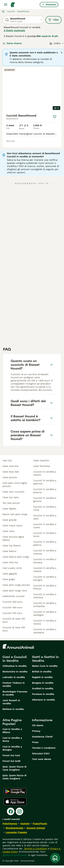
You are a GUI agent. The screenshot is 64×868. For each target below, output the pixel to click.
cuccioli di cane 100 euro (14, 629)
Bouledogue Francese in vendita (15, 693)
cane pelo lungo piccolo (16, 585)
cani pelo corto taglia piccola (15, 485)
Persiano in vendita (43, 694)
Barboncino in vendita (15, 672)
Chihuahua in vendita (15, 666)
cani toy (7, 461)
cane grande (10, 520)
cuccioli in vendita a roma (45, 508)
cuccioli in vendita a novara (45, 622)
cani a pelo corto (12, 568)
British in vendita (42, 672)
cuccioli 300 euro (12, 602)
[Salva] (55, 117)
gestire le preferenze (15, 855)
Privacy (36, 731)
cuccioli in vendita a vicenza (45, 552)
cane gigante (10, 574)
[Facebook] (11, 811)
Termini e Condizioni (44, 748)
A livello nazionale (14, 30)
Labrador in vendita (14, 677)
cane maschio (41, 461)
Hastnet (25, 824)
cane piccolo (10, 477)
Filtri (53, 20)
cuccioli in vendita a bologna (45, 578)
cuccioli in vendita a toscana (45, 561)
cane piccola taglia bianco (13, 538)
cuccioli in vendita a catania (45, 570)
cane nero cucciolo (13, 492)
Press (35, 742)
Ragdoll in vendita (42, 677)
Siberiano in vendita (43, 700)
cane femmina (41, 466)
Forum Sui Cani (11, 755)
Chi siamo (38, 725)
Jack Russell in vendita (11, 702)
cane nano (8, 531)
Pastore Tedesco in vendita (14, 684)
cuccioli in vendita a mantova (45, 596)
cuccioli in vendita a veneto (45, 473)
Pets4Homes (10, 824)
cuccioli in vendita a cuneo (45, 526)
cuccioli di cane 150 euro (14, 620)
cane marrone (11, 466)
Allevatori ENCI (41, 754)
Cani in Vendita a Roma (12, 739)
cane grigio (9, 579)
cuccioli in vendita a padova (45, 543)
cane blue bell (11, 472)
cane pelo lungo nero (15, 591)
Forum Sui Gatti (11, 761)
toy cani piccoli (11, 503)
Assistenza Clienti (42, 737)
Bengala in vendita (43, 683)
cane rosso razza (12, 526)
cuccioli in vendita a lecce (45, 535)
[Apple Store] (15, 801)
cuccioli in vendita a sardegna (45, 613)
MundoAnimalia (15, 828)
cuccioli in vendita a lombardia (45, 605)
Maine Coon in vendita (45, 666)
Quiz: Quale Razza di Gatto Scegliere (14, 777)
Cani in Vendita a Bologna (12, 748)
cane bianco (9, 551)
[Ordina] (57, 43)
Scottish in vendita (43, 688)
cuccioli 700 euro (12, 613)
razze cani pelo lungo (15, 514)
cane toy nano (11, 497)
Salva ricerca (12, 43)
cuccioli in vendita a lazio (45, 517)
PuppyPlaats (40, 824)
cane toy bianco (12, 546)
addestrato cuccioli (13, 596)
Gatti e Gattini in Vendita (45, 659)
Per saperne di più (48, 36)
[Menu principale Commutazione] (6, 5)
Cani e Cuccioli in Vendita (15, 659)
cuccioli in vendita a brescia (45, 491)
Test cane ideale (42, 759)
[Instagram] (19, 811)
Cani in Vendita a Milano (12, 731)
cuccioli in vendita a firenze (45, 587)
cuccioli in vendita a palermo (45, 482)
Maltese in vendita (13, 709)
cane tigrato (9, 509)
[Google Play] (15, 791)
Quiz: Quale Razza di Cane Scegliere (14, 768)
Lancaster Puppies (16, 832)
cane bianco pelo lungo (16, 557)
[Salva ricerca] (55, 858)
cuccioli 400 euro (12, 607)
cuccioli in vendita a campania (45, 631)
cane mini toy (10, 562)
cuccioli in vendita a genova (45, 500)
